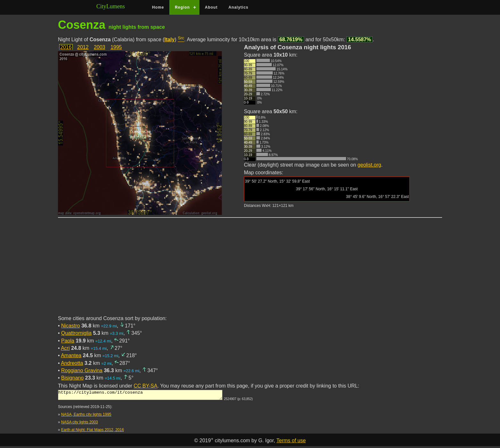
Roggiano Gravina (82, 370)
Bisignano (72, 378)
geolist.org (369, 165)
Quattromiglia (76, 333)
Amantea (71, 355)
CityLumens (111, 6)
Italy (170, 39)
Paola (68, 341)
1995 (116, 47)
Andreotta (72, 363)
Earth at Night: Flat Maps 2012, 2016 (93, 432)
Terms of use (291, 442)
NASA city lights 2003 (80, 424)
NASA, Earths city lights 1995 (86, 416)
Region (182, 7)
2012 (83, 47)
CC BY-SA (146, 386)
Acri (65, 348)
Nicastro (71, 326)
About (211, 7)
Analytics (238, 7)
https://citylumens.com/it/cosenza (140, 396)
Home (158, 7)
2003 (100, 47)
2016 (66, 47)
